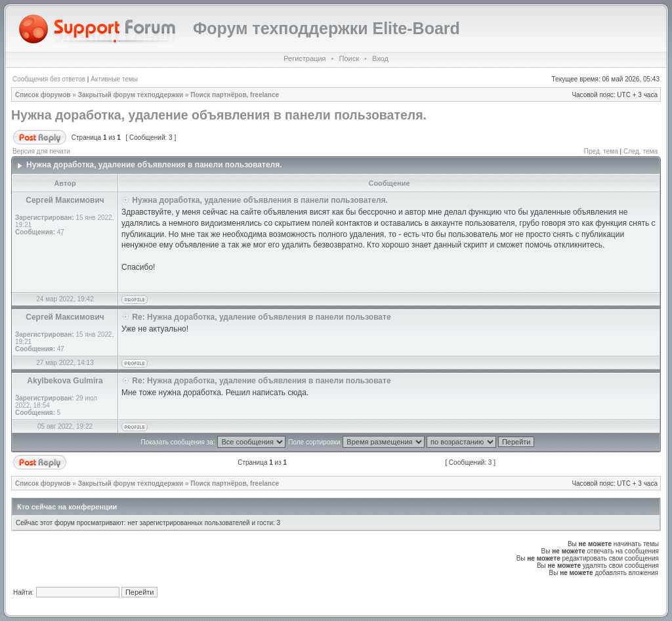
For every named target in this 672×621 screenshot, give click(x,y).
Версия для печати (41, 151)
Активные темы (114, 79)
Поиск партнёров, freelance (235, 95)
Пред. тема (601, 151)
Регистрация (304, 58)
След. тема (640, 151)
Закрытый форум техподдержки (131, 95)
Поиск (348, 58)
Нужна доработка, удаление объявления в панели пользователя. (219, 115)
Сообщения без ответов (49, 79)
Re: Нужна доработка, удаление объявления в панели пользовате (261, 317)
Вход (380, 58)
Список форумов (43, 95)
